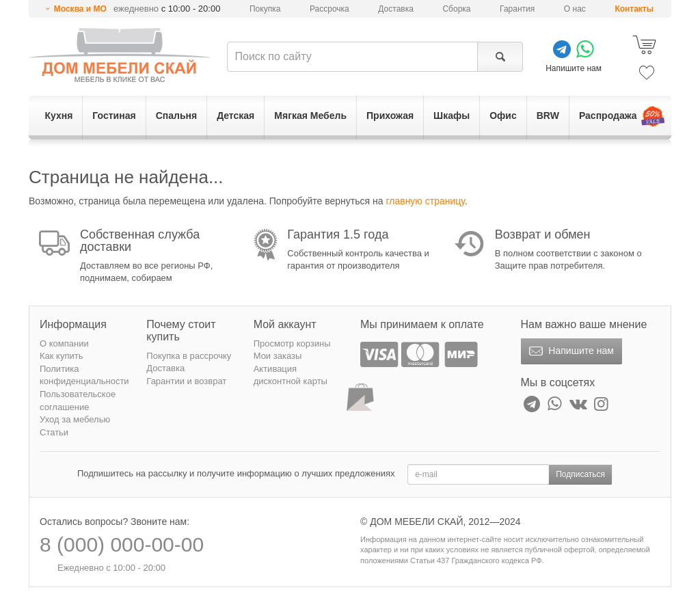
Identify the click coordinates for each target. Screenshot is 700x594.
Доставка (396, 9)
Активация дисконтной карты (291, 375)
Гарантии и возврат (186, 381)
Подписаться (580, 474)
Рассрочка (329, 9)
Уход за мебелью (75, 419)
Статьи (54, 432)
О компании (64, 343)
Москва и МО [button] (80, 9)
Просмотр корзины (292, 343)
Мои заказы (278, 356)
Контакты (634, 9)
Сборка (456, 9)
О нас (575, 9)
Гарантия (517, 9)
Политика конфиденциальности (84, 375)
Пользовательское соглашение (78, 401)
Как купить (61, 356)
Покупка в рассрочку (189, 356)
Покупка (265, 9)
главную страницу (425, 201)
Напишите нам (570, 351)
